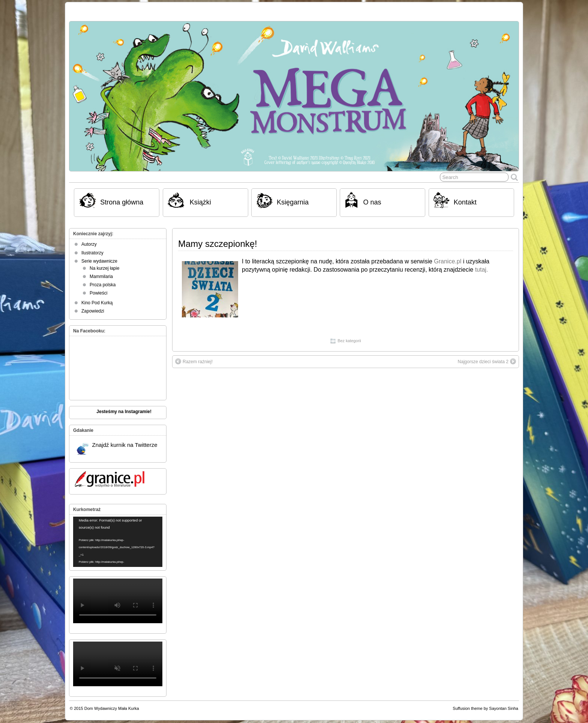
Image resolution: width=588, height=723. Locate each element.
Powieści (98, 293)
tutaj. (481, 270)
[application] (118, 542)
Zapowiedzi (93, 311)
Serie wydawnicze (99, 261)
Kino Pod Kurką (97, 303)
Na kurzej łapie (104, 268)
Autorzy (89, 244)
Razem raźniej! (194, 361)
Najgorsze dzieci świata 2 (487, 361)
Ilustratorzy (92, 253)
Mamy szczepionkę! (218, 244)
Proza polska (103, 285)
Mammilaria (101, 277)
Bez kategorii (349, 341)
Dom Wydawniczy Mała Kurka (112, 708)
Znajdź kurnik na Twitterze (117, 448)
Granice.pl (448, 261)
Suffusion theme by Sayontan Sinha (485, 708)
